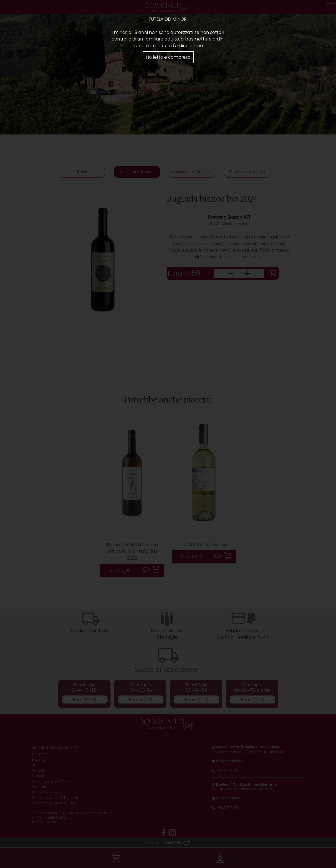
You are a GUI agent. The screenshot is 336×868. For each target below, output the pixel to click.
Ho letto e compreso (168, 57)
